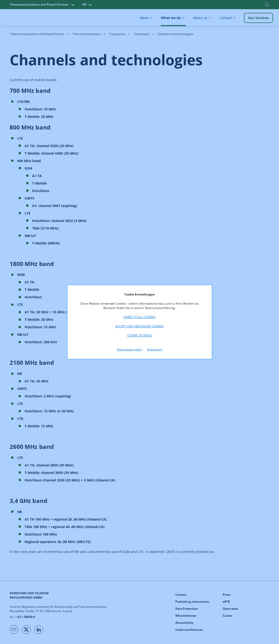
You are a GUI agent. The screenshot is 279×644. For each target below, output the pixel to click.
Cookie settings (140, 335)
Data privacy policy (130, 349)
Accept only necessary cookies (140, 326)
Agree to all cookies (139, 317)
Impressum (155, 349)
